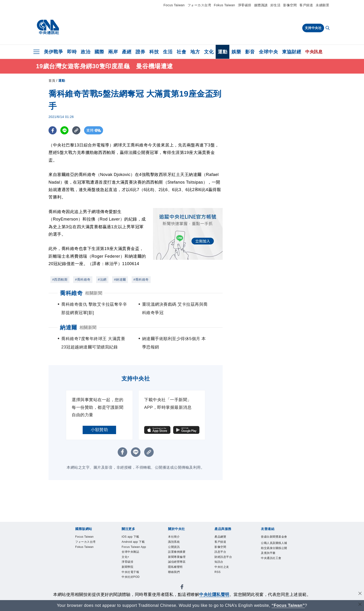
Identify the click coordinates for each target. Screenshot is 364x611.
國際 (99, 52)
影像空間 (290, 5)
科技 (154, 52)
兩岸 (113, 52)
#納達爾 (120, 279)
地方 (195, 52)
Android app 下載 (134, 543)
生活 (168, 52)
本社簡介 (174, 537)
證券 (140, 52)
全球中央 (268, 52)
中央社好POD (131, 580)
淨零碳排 (245, 5)
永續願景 (322, 5)
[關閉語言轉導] (360, 605)
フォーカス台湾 (199, 5)
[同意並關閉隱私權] (360, 594)
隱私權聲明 (176, 569)
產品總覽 (221, 537)
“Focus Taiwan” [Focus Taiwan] (288, 605)
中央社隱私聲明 (214, 595)
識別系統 (174, 543)
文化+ (126, 559)
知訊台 (219, 564)
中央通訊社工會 (272, 565)
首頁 (52, 81)
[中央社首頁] (48, 27)
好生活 (276, 5)
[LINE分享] (64, 130)
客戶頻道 (306, 5)
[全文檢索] (328, 28)
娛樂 (236, 52)
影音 (250, 52)
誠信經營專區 (177, 564)
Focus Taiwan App (135, 548)
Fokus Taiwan (224, 5)
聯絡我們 (174, 575)
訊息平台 (221, 553)
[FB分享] (53, 130)
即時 (72, 52)
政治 (86, 52)
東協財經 (292, 52)
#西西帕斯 (60, 279)
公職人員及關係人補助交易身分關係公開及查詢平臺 (273, 554)
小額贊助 (99, 430)
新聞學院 (128, 569)
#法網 (102, 279)
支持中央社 (313, 28)
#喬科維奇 (83, 279)
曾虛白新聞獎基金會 (273, 540)
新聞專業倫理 (177, 559)
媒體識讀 (261, 5)
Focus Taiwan (174, 5)
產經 (127, 52)
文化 (209, 52)
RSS (218, 575)
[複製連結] (76, 130)
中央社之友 (222, 569)
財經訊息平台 (224, 559)
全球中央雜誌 (131, 553)
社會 (181, 52)
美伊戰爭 (53, 52)
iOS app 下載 (131, 537)
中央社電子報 (131, 575)
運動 (223, 52)
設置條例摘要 (177, 553)
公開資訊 (174, 548)
